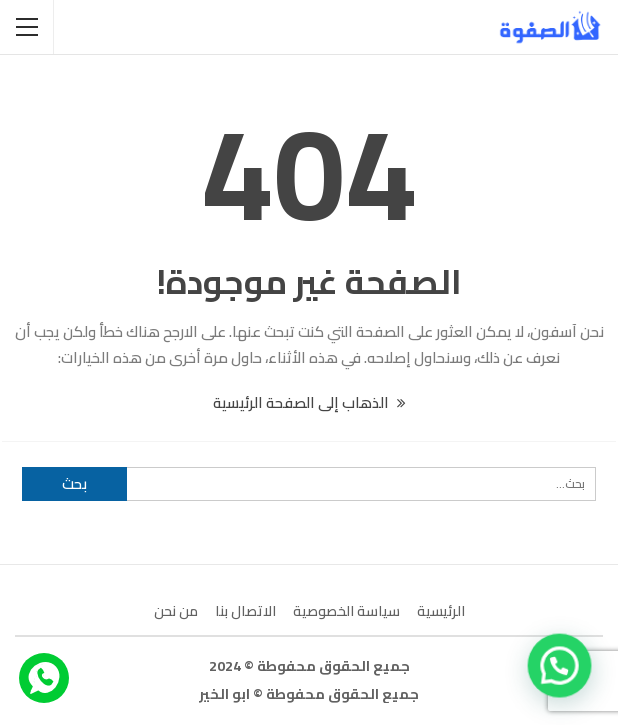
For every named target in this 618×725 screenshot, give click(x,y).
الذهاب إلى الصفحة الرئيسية (309, 402)
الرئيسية (441, 611)
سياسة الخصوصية (346, 611)
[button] (559, 664)
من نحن (176, 611)
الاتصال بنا (245, 611)
